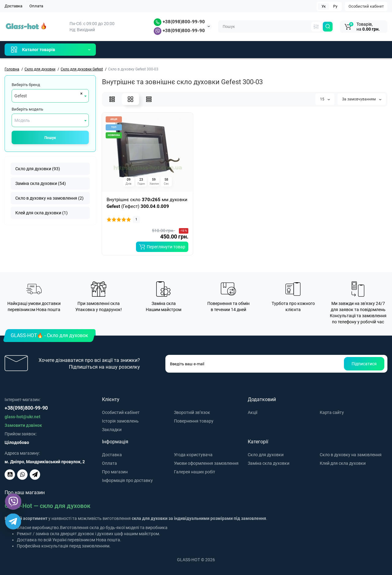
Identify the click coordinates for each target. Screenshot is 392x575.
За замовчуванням (362, 99)
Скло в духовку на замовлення (351, 455)
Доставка (13, 6)
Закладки (112, 430)
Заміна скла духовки (269, 463)
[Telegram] (13, 521)
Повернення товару (194, 421)
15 (325, 99)
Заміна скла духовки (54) (41, 183)
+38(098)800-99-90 (179, 22)
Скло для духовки (266, 455)
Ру (335, 6)
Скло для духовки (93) (38, 169)
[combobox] (50, 96)
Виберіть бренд (26, 85)
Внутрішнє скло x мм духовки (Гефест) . (147, 203)
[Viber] (13, 502)
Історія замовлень (120, 421)
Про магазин (115, 472)
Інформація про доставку (127, 480)
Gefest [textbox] (21, 96)
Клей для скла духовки (343, 463)
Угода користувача (193, 455)
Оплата (36, 6)
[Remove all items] (80, 93)
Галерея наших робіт (195, 472)
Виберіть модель (27, 109)
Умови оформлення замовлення (206, 463)
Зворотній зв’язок (192, 412)
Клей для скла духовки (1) (41, 213)
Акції (253, 412)
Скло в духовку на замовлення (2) (49, 198)
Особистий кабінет (366, 6)
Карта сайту (332, 412)
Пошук (50, 138)
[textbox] (50, 120)
